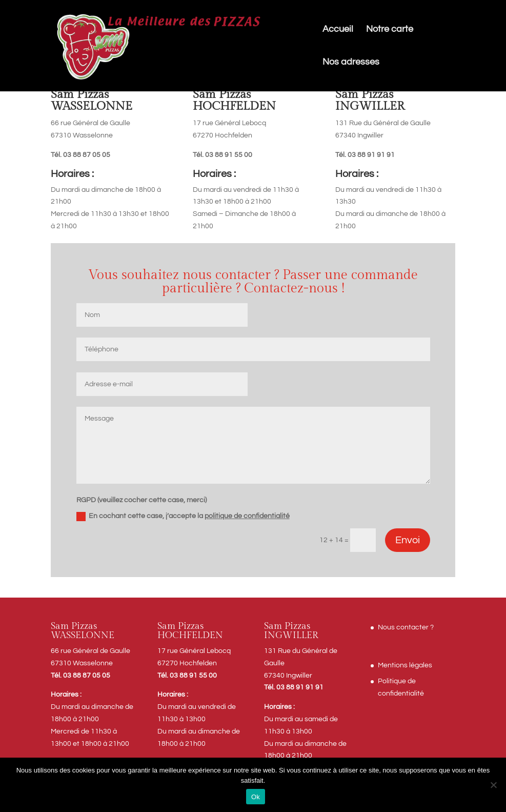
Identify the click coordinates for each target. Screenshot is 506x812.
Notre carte (390, 30)
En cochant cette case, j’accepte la (183, 517)
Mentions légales (405, 665)
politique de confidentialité (247, 516)
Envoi (408, 540)
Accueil (338, 30)
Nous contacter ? (406, 627)
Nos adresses (351, 63)
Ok (256, 797)
